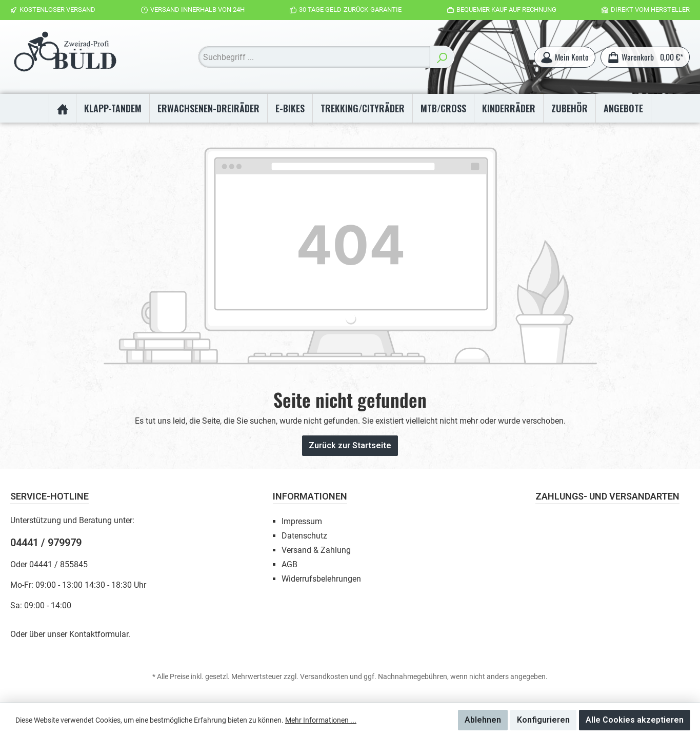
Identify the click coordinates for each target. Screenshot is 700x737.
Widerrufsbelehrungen (321, 579)
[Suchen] (442, 58)
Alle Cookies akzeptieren (635, 720)
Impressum (302, 521)
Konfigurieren (543, 720)
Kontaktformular (99, 634)
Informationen (310, 496)
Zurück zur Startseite (350, 448)
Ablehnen (483, 720)
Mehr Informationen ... (321, 720)
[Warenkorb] (645, 58)
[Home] (62, 111)
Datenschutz (304, 536)
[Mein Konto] (564, 58)
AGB (289, 564)
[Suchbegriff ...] (314, 58)
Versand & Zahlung (316, 550)
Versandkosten (324, 676)
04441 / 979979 (46, 543)
